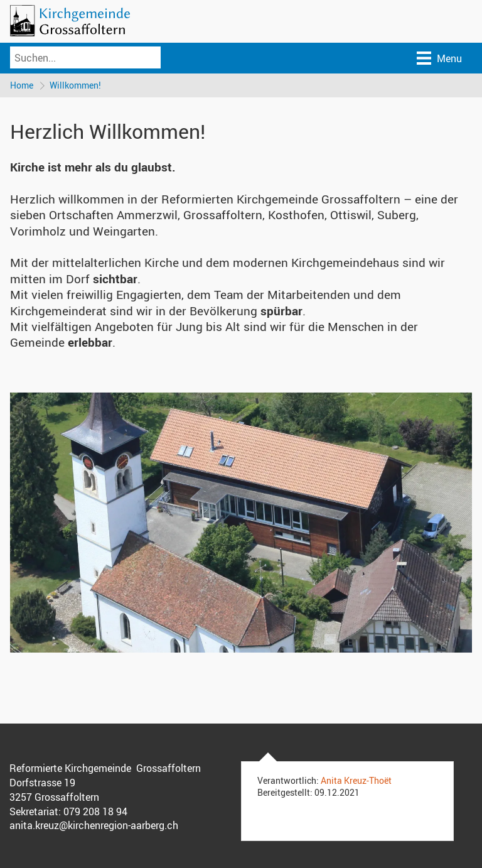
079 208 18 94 (95, 811)
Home (22, 85)
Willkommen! (75, 85)
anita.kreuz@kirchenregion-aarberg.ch (94, 825)
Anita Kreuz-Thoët (356, 780)
